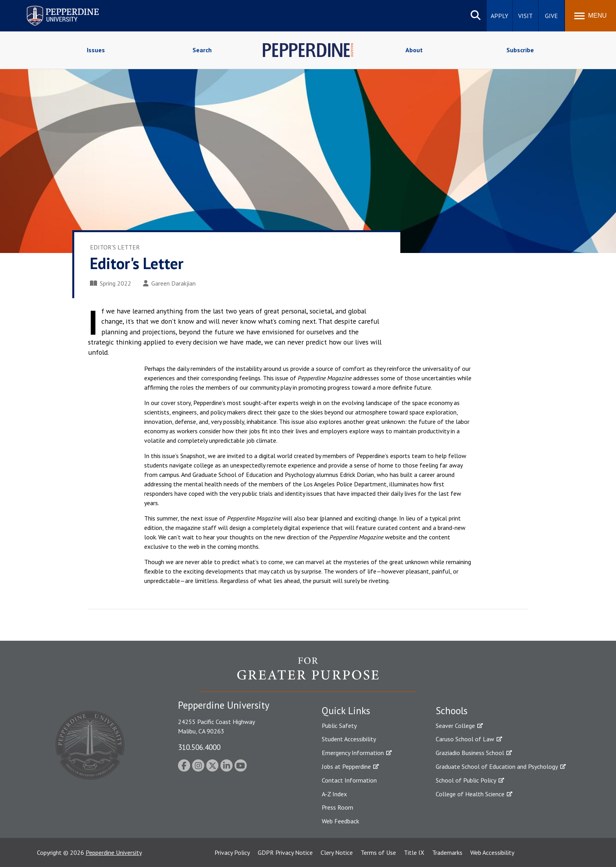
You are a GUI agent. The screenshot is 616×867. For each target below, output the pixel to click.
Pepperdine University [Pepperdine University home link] (53, 7)
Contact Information (349, 780)
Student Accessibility (349, 739)
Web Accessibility (492, 852)
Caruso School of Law (465, 739)
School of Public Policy (466, 780)
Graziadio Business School (470, 753)
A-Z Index (334, 794)
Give (551, 16)
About (414, 50)
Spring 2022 (111, 283)
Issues (96, 50)
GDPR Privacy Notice (285, 852)
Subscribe (520, 50)
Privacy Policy (232, 852)
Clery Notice (337, 852)
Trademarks (447, 852)
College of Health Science (470, 794)
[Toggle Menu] (590, 16)
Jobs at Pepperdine (346, 766)
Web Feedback (340, 821)
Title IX (414, 852)
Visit (525, 16)
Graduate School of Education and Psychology (497, 766)
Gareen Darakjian (169, 283)
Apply (500, 16)
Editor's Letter (115, 247)
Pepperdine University (114, 852)
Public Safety (339, 726)
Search (202, 50)
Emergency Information (353, 753)
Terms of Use (378, 852)
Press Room (337, 807)
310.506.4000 (199, 747)
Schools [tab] (452, 711)
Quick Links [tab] (346, 711)
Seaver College (455, 726)
